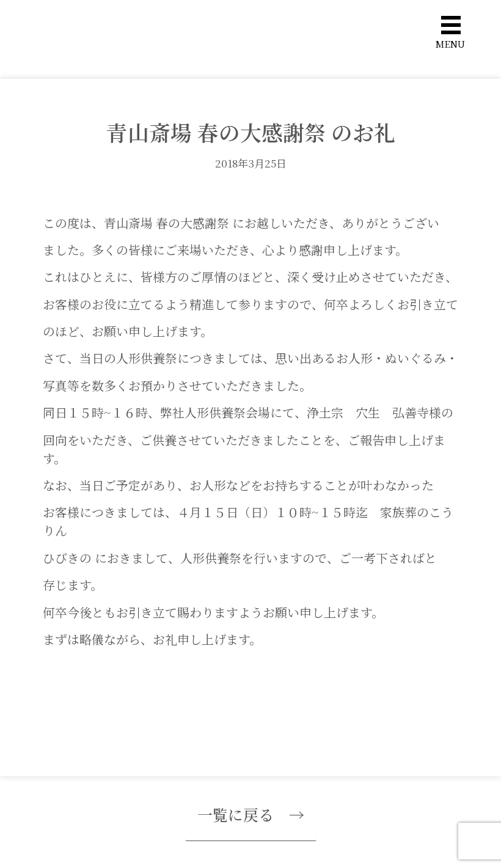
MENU (450, 44)
